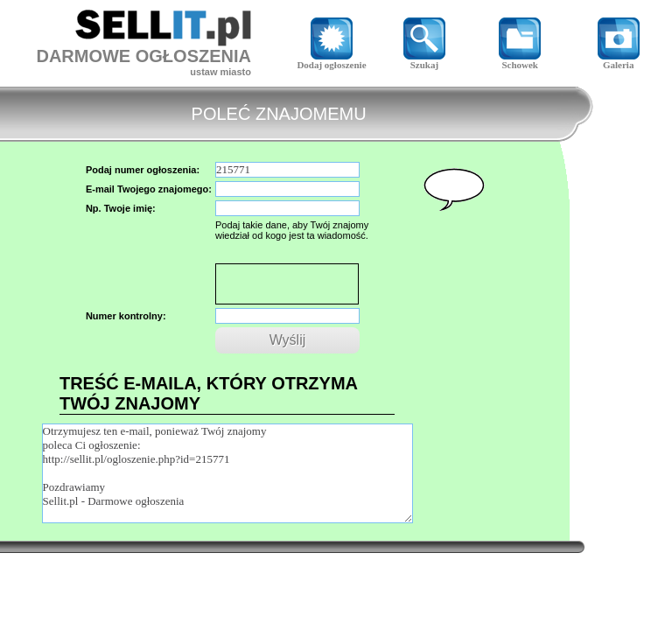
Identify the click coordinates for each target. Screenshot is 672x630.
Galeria (619, 60)
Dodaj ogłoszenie (331, 60)
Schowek (520, 60)
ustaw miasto (220, 72)
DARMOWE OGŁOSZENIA (143, 56)
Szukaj (424, 60)
